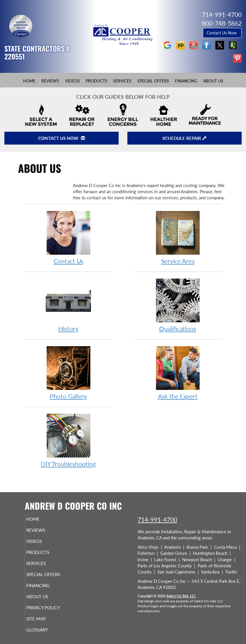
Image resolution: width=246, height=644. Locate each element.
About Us (213, 81)
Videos (72, 81)
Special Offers (153, 81)
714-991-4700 (157, 519)
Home (29, 81)
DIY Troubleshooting (68, 440)
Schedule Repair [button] (184, 138)
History (68, 305)
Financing (186, 81)
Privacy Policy (51, 608)
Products (96, 81)
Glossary (45, 630)
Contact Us (68, 237)
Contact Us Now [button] (222, 33)
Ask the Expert (178, 373)
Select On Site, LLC (181, 596)
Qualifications (178, 305)
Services (122, 81)
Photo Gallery (68, 373)
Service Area (178, 237)
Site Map (44, 619)
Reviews (50, 81)
